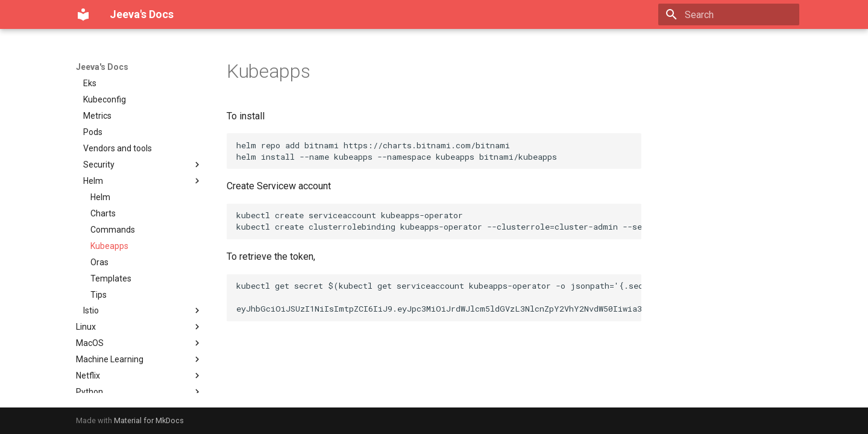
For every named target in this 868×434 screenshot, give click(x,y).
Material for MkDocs (149, 420)
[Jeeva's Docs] (83, 14)
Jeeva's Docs (102, 67)
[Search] (729, 14)
